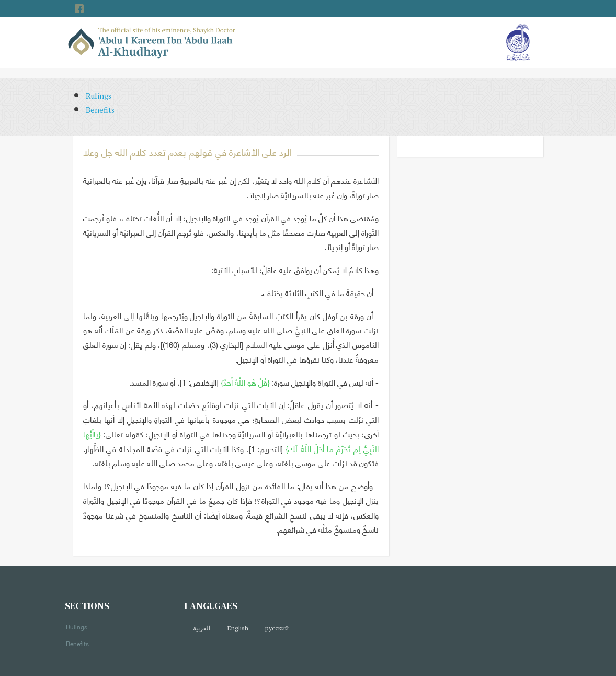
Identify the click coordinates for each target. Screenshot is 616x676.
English (238, 628)
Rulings (99, 96)
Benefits (100, 110)
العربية (202, 628)
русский (277, 628)
